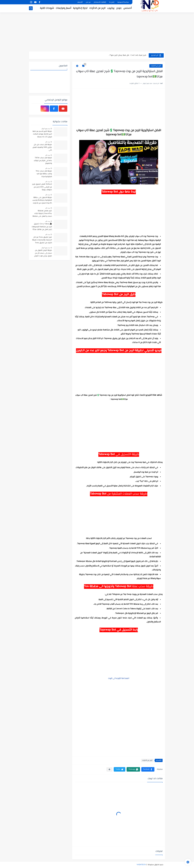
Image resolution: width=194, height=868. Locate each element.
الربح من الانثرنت (97, 8)
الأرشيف (80, 2)
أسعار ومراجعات (63, 8)
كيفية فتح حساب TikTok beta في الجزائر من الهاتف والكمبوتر (43, 161)
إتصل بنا (112, 2)
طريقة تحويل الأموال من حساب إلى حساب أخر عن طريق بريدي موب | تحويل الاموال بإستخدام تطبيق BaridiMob (43, 253)
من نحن (88, 2)
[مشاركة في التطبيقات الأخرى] (109, 769)
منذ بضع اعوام (46, 129)
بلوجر (119, 8)
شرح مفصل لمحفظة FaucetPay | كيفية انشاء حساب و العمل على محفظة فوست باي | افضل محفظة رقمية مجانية (42, 214)
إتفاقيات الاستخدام (100, 2)
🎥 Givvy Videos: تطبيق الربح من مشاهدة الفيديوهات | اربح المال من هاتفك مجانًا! (42, 227)
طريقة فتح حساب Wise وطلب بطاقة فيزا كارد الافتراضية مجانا (44, 174)
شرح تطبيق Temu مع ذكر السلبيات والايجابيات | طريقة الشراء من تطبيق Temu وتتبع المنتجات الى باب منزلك (42, 240)
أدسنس (127, 8)
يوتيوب (111, 8)
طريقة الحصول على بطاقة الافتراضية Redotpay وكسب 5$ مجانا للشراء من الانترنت (42, 200)
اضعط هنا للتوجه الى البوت (119, 678)
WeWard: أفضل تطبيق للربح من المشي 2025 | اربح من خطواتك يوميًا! (42, 187)
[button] (148, 769)
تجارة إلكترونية (80, 8)
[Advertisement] (97, 32)
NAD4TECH (141, 865)
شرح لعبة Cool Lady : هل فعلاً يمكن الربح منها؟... (127, 55)
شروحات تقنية (47, 8)
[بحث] (31, 8)
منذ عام (48, 142)
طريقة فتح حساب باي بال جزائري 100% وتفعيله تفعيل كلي (42, 147)
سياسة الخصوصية (123, 2)
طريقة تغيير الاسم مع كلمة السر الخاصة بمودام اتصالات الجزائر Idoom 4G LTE (42, 134)
